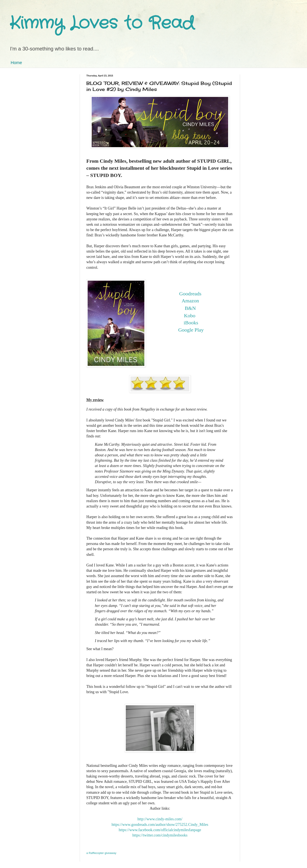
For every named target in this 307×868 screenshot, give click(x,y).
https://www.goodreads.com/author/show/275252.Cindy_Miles (160, 825)
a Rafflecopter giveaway (101, 853)
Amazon (190, 301)
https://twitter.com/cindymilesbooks (160, 835)
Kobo (190, 316)
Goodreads (190, 294)
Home (16, 63)
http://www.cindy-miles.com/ (160, 819)
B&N (190, 308)
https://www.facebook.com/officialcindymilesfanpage (160, 830)
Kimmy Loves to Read (102, 23)
